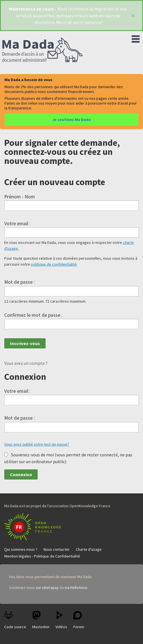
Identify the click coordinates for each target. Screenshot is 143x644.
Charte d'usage (89, 549)
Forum (79, 620)
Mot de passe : (20, 282)
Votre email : (17, 224)
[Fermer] (133, 16)
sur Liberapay (47, 587)
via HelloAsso (76, 587)
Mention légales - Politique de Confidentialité (42, 556)
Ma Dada (42, 50)
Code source (15, 620)
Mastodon (41, 620)
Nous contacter (57, 549)
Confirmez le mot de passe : (33, 315)
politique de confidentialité (54, 264)
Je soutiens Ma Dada (71, 120)
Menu (136, 38)
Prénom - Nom (20, 197)
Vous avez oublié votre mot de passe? (37, 444)
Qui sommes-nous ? (21, 549)
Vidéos (61, 620)
